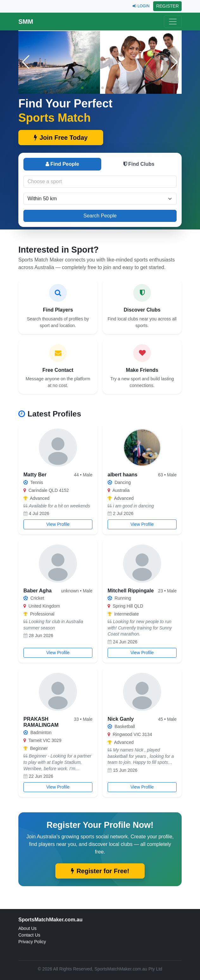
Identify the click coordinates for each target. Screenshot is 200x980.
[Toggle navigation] (173, 22)
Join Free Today (61, 138)
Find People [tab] (62, 164)
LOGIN (141, 6)
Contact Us (29, 935)
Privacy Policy (32, 942)
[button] (174, 62)
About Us (28, 928)
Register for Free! (100, 871)
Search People (100, 216)
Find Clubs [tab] (139, 164)
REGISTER (167, 6)
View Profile (58, 524)
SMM (26, 22)
